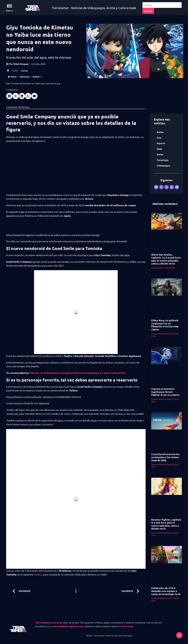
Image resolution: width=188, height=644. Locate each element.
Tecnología (163, 160)
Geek (159, 149)
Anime (36, 77)
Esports (161, 143)
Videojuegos (164, 166)
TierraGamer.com (46, 622)
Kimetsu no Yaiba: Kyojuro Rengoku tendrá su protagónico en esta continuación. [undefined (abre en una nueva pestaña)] (78, 373)
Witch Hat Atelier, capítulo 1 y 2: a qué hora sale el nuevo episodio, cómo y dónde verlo (166, 259)
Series (160, 154)
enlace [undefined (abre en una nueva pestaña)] (38, 574)
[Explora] (9, 6)
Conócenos (127, 626)
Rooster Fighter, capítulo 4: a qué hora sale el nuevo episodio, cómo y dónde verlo (166, 524)
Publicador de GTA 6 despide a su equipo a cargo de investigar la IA (166, 591)
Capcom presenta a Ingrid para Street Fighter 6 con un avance (165, 392)
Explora (9, 10)
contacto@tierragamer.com (67, 626)
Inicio (12, 77)
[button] (9, 96)
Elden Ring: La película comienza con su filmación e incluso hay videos (165, 325)
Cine (159, 138)
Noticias (25, 77)
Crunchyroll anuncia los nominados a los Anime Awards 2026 (165, 457)
